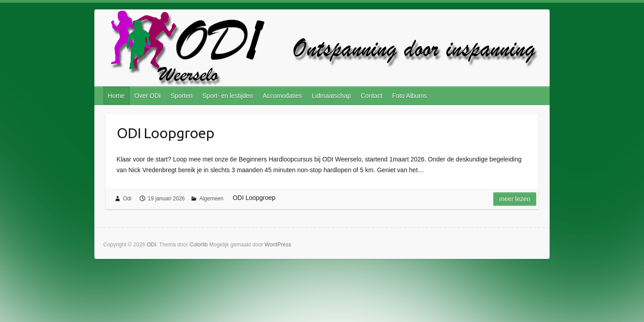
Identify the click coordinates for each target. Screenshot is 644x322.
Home (116, 96)
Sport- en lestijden (228, 96)
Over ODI (147, 96)
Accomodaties (282, 96)
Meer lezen (515, 199)
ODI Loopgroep (165, 133)
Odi (127, 199)
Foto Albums (410, 96)
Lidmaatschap (331, 96)
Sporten (181, 96)
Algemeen (212, 199)
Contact (371, 96)
